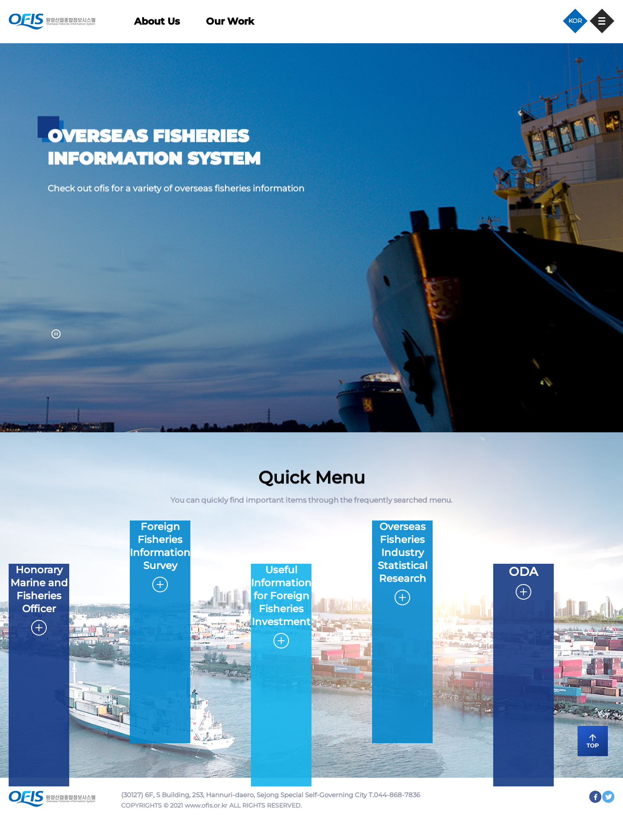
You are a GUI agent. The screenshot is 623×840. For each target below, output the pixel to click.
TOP (593, 741)
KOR (575, 21)
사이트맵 (602, 21)
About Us (157, 21)
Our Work (230, 21)
